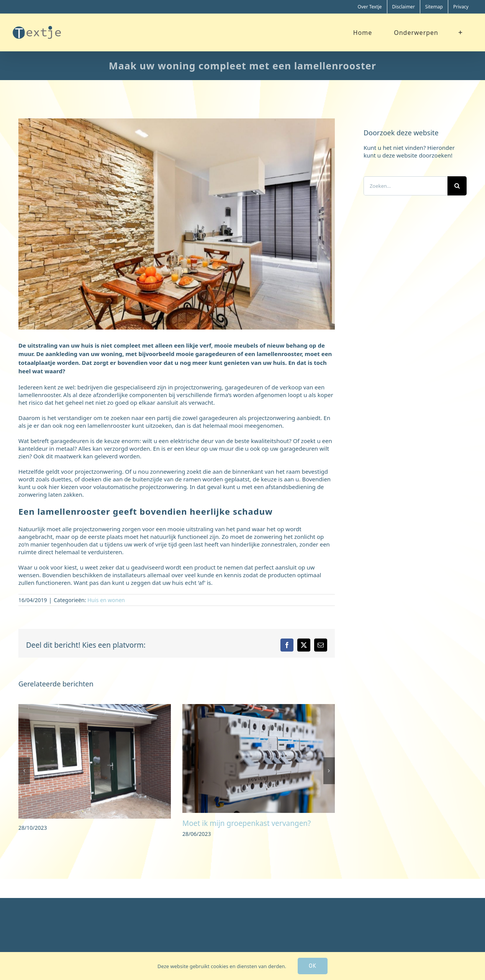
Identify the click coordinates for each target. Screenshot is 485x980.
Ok (313, 966)
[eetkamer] (177, 224)
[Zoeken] (457, 186)
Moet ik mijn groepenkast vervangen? (247, 823)
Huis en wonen (106, 600)
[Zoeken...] (406, 186)
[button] (24, 771)
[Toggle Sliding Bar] (461, 32)
